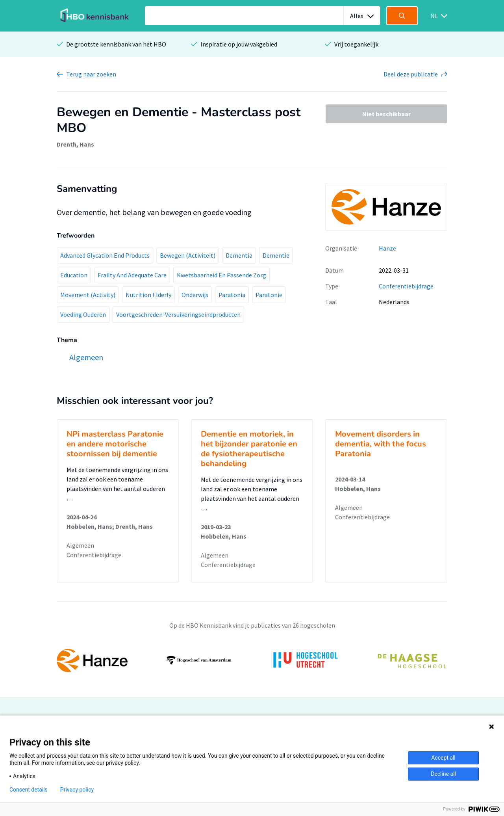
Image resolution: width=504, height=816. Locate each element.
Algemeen (80, 545)
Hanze (387, 248)
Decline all (443, 774)
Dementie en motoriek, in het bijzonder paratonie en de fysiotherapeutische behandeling (249, 449)
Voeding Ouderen (83, 314)
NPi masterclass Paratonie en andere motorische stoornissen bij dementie (115, 444)
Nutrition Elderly (148, 295)
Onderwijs (195, 295)
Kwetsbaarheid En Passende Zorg (221, 275)
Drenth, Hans (75, 144)
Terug (91, 74)
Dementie (276, 255)
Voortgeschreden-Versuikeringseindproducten (178, 314)
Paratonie (269, 295)
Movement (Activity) (88, 295)
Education (74, 275)
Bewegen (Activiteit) (188, 255)
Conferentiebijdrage (406, 286)
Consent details (29, 790)
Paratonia (232, 295)
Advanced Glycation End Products (105, 255)
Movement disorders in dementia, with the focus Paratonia (381, 444)
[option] (252, 660)
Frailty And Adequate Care (132, 275)
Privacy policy (77, 790)
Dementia (239, 255)
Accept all (443, 758)
